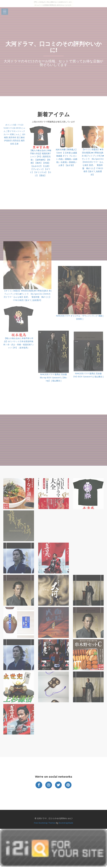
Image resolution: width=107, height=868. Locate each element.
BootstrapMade (66, 823)
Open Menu (5, 12)
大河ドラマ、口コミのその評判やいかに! (54, 47)
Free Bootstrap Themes (45, 823)
